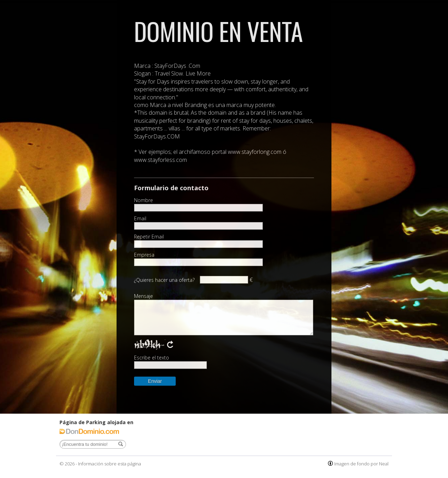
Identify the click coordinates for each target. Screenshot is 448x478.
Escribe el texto (152, 358)
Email (140, 219)
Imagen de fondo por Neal (361, 464)
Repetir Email (149, 237)
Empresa (144, 255)
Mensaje (143, 296)
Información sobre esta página (110, 464)
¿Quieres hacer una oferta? (164, 280)
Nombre (143, 200)
